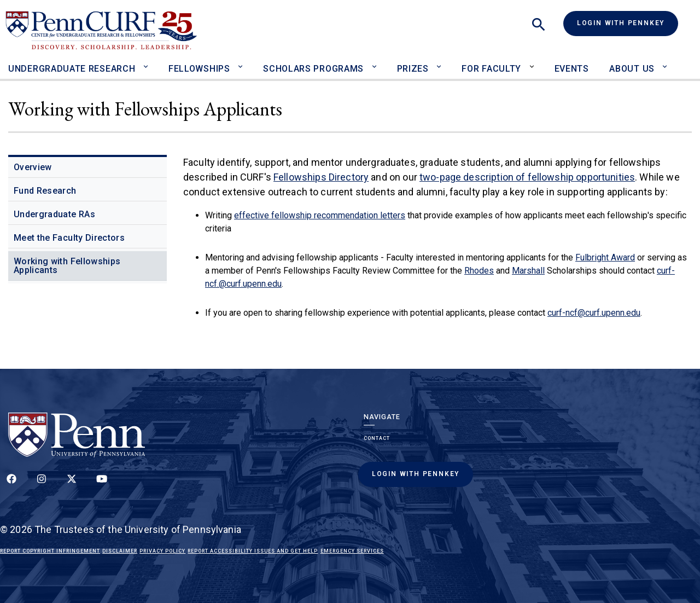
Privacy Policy (162, 551)
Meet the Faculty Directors (69, 238)
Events (572, 69)
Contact (377, 438)
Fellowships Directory (321, 177)
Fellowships (199, 69)
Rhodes (479, 271)
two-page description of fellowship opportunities (527, 177)
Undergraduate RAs (54, 214)
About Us (632, 69)
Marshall (528, 271)
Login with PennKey (621, 23)
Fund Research (45, 191)
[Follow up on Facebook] (11, 485)
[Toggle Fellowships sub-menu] (243, 62)
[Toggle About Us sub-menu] (667, 62)
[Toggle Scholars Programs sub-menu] (377, 62)
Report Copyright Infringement (50, 551)
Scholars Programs (313, 69)
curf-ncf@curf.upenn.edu (594, 313)
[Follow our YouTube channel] (102, 485)
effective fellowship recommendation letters (320, 215)
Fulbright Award (605, 257)
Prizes (413, 69)
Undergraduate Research (72, 69)
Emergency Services (352, 551)
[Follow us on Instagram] (42, 485)
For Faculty (491, 69)
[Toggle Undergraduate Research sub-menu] (148, 62)
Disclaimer (120, 551)
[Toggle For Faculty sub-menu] (534, 62)
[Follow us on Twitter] (72, 485)
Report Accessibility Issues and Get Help (253, 551)
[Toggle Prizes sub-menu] (442, 62)
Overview (33, 167)
